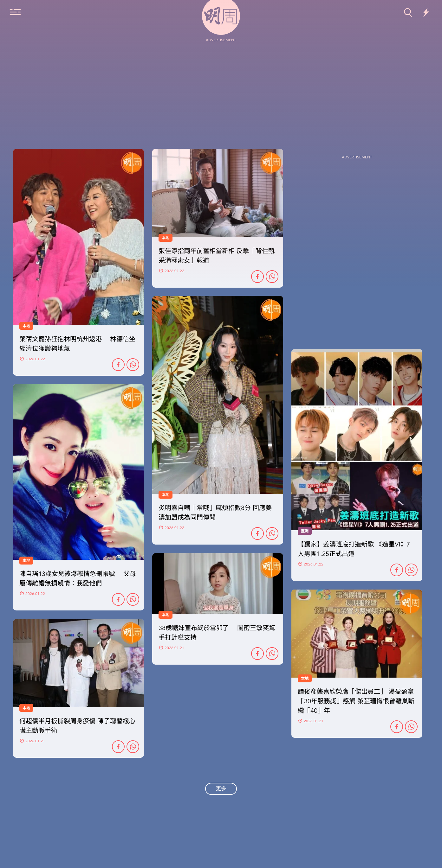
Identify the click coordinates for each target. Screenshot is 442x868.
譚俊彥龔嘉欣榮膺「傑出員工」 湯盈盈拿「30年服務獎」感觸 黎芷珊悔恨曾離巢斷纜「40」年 (356, 701)
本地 (26, 561)
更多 (221, 789)
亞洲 (305, 531)
